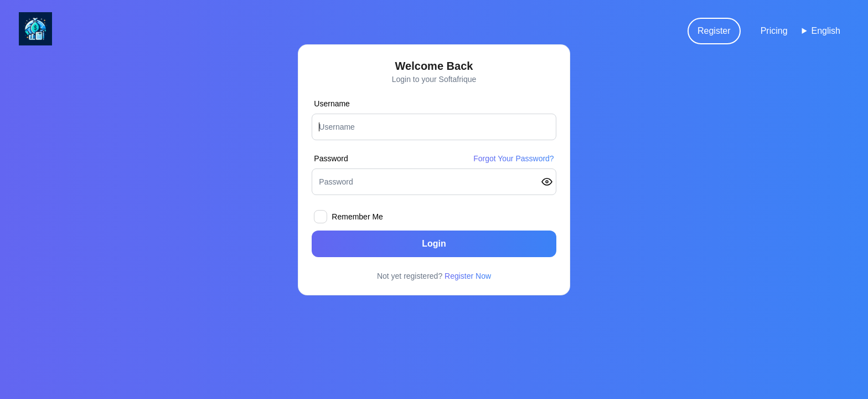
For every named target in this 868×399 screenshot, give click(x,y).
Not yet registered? (434, 276)
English (826, 31)
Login (434, 244)
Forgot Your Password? (514, 158)
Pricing (774, 31)
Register (714, 31)
